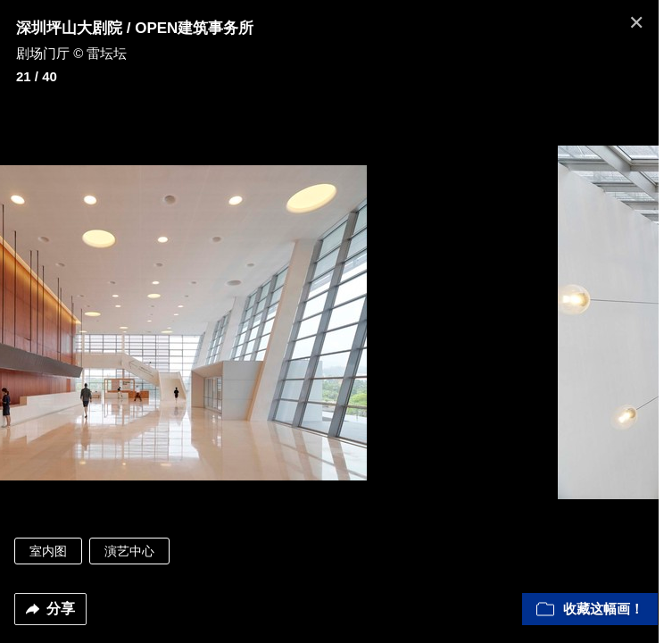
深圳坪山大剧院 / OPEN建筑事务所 (135, 28)
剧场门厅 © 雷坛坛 (71, 53)
